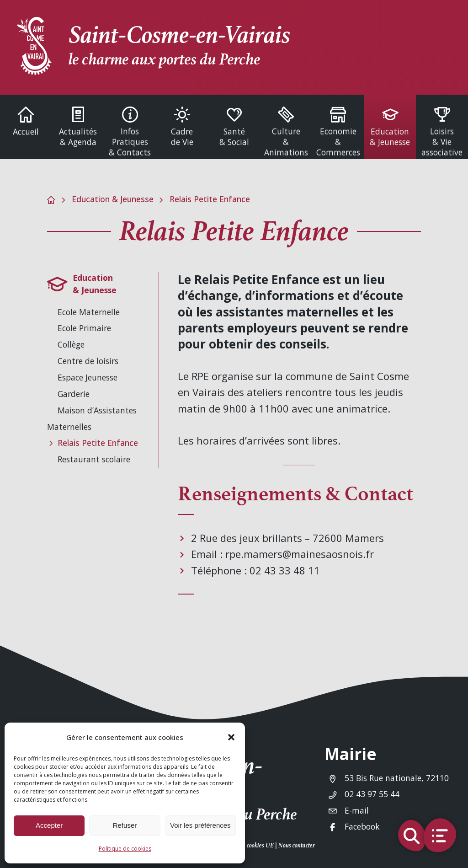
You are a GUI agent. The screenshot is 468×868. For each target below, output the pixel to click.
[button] (231, 737)
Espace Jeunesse (88, 377)
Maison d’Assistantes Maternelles (92, 418)
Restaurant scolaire (94, 459)
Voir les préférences (200, 825)
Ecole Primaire (84, 328)
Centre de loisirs (88, 361)
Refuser (125, 825)
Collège (71, 344)
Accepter (49, 825)
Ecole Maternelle (89, 312)
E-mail (357, 810)
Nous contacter (297, 845)
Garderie (74, 394)
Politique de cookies (125, 849)
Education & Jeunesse (113, 199)
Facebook (362, 826)
